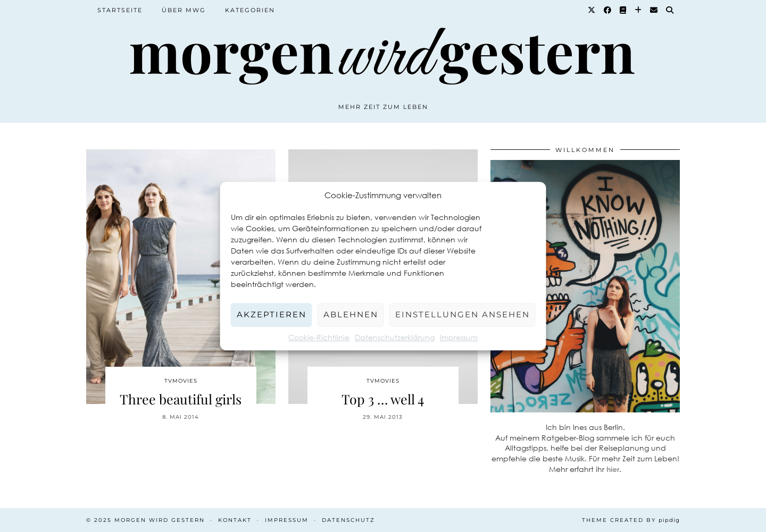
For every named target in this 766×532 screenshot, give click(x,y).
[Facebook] (608, 10)
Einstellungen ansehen (463, 314)
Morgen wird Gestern (160, 520)
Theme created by (631, 520)
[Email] (654, 10)
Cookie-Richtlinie (319, 337)
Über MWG (184, 10)
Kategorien (250, 10)
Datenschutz (348, 520)
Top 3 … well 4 (383, 399)
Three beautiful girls (181, 399)
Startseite (120, 10)
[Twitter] (592, 10)
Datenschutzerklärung (395, 337)
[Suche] (670, 10)
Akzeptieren (272, 314)
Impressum (459, 337)
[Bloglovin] (639, 10)
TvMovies (181, 381)
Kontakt (235, 520)
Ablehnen (351, 314)
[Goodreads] (623, 10)
